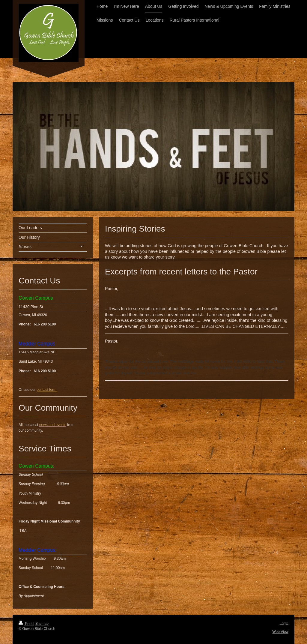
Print (26, 624)
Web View (280, 632)
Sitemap (42, 624)
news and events (53, 425)
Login (284, 623)
